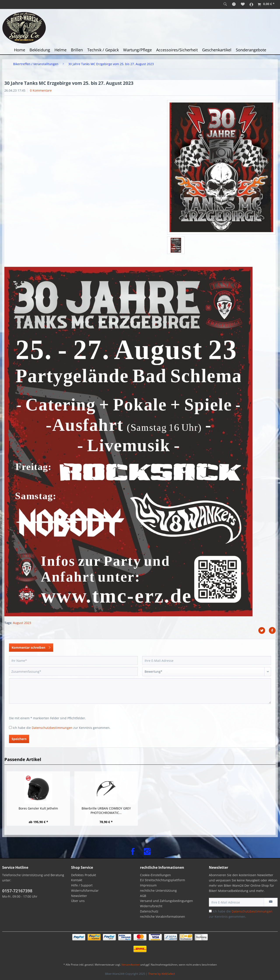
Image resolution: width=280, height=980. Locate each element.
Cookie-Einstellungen (155, 875)
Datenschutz (149, 911)
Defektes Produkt (84, 875)
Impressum (148, 885)
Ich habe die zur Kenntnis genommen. (62, 728)
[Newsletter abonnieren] (271, 902)
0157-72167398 (17, 891)
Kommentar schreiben (31, 647)
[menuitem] (225, 4)
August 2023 (22, 623)
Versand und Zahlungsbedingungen (166, 901)
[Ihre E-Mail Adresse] (236, 902)
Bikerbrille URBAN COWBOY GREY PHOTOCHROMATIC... (106, 811)
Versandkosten (130, 965)
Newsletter (79, 896)
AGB (143, 896)
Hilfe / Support (82, 885)
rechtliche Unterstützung (158, 891)
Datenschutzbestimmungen (52, 728)
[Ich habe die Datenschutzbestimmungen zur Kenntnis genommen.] (10, 727)
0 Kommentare (41, 90)
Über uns (78, 901)
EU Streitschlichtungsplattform (163, 880)
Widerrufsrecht (151, 906)
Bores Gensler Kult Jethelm (38, 808)
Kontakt (77, 880)
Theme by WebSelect (161, 974)
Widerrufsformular (85, 891)
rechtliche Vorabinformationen (163, 917)
